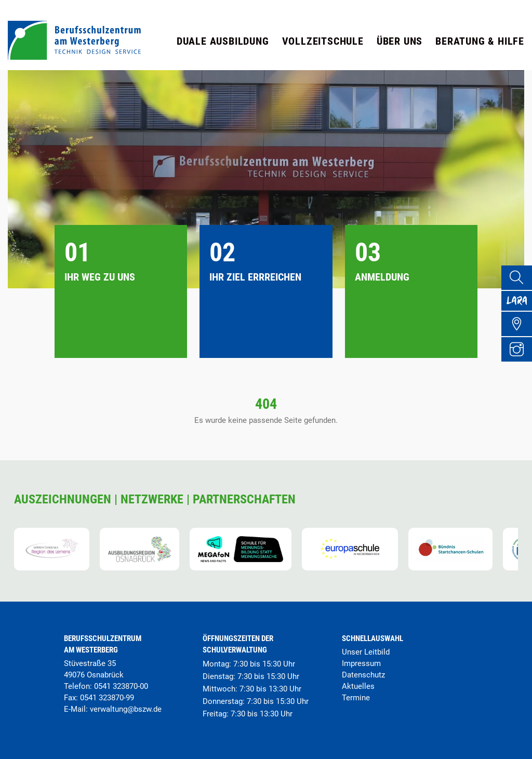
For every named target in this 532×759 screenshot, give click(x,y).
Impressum (361, 663)
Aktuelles (358, 686)
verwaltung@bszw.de (126, 709)
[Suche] (520, 279)
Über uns (400, 41)
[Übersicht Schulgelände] (520, 335)
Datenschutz (363, 675)
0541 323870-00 (121, 686)
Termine (356, 698)
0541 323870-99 (107, 698)
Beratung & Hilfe (480, 41)
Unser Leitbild (366, 652)
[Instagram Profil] (520, 363)
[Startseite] (74, 57)
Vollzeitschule (323, 41)
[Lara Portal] (520, 307)
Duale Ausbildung (223, 41)
